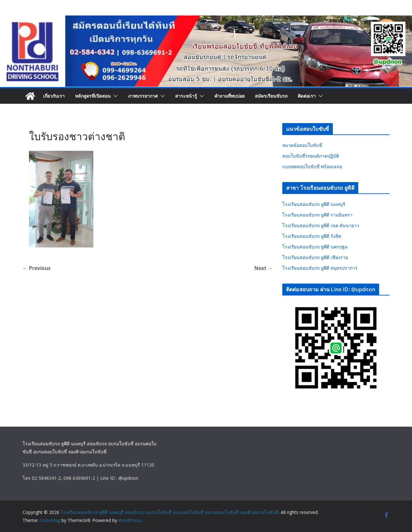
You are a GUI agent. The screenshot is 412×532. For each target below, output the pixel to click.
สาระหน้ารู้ (186, 96)
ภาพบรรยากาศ (143, 96)
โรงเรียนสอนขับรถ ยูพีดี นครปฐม (315, 247)
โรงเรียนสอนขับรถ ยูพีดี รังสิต (312, 236)
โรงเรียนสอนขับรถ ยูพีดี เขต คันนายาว (321, 225)
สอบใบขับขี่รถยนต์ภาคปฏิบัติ (311, 156)
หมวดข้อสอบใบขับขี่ (302, 145)
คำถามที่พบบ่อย (229, 96)
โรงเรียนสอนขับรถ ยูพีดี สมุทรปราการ (320, 268)
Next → (263, 268)
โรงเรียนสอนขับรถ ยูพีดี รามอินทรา (317, 215)
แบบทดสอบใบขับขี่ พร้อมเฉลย (312, 166)
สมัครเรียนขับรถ (271, 96)
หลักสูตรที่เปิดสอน (93, 96)
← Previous (37, 268)
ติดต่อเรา (307, 96)
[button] (114, 96)
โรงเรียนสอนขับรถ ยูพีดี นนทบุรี (314, 204)
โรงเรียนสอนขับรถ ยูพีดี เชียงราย (315, 257)
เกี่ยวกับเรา (54, 96)
